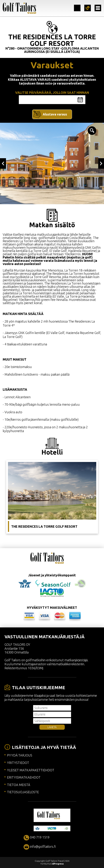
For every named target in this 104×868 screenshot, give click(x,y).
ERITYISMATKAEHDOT (24, 777)
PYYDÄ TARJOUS (20, 755)
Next (101, 163)
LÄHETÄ (52, 727)
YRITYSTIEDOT (18, 763)
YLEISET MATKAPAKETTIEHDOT (31, 770)
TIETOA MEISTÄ (19, 785)
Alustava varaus (55, 114)
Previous (3, 163)
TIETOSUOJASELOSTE (23, 792)
